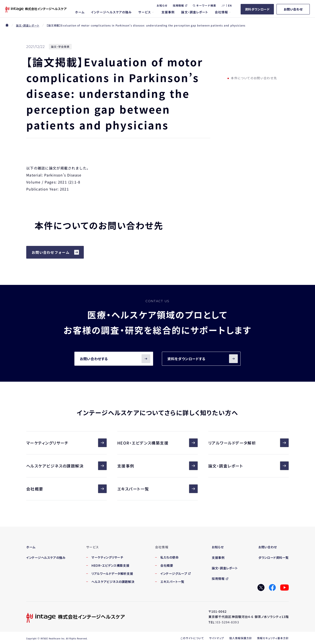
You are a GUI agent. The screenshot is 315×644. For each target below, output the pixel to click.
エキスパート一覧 (157, 489)
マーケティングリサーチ (66, 443)
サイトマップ (217, 638)
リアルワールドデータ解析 (248, 443)
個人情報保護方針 (241, 638)
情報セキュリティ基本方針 (273, 638)
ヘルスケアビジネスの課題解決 (66, 466)
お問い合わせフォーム (51, 252)
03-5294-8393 (228, 622)
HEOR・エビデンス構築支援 (157, 443)
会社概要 (66, 489)
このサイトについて (192, 638)
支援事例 (157, 466)
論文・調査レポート (28, 25)
